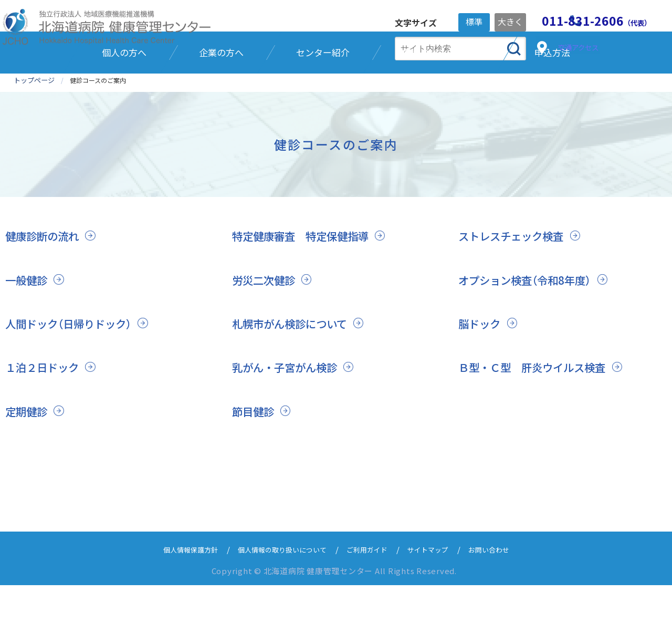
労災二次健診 (265, 329)
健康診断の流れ (44, 285)
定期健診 (27, 460)
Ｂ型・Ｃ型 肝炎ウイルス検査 (535, 417)
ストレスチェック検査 (513, 285)
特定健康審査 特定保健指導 (304, 285)
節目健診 (254, 460)
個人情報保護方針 (174, 598)
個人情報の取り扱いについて (277, 598)
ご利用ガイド (372, 598)
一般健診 (27, 329)
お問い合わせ (506, 598)
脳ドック (480, 372)
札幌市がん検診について (292, 372)
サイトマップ (439, 598)
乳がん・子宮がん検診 (287, 417)
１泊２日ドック (44, 417)
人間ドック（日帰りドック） (72, 372)
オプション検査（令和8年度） (528, 329)
